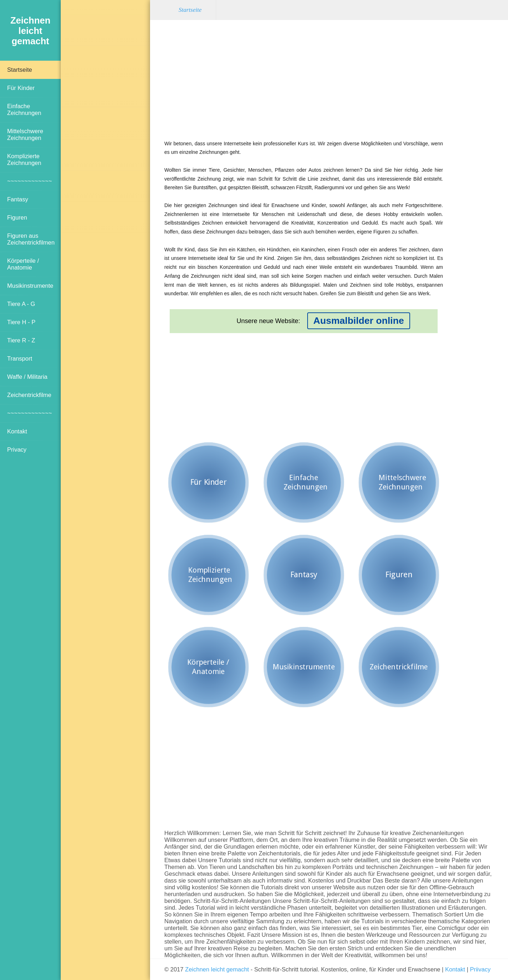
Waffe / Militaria (27, 377)
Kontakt (17, 431)
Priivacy (480, 969)
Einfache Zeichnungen (24, 109)
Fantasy (18, 199)
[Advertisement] (105, 123)
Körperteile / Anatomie (23, 264)
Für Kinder (21, 88)
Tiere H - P (21, 322)
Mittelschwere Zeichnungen (25, 134)
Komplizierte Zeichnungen (24, 159)
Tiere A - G (21, 304)
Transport (20, 358)
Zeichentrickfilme (29, 395)
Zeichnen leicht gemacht (217, 969)
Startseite (20, 70)
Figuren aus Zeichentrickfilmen (31, 239)
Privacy (17, 449)
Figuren (17, 217)
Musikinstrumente (30, 286)
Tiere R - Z (21, 340)
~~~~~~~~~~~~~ (29, 181)
